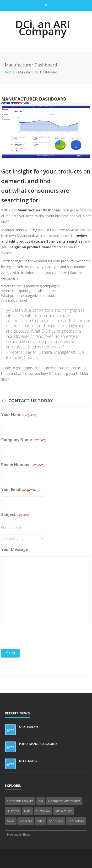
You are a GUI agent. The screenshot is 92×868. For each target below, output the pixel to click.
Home (10, 72)
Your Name (19, 415)
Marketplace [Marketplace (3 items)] (64, 811)
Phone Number (23, 465)
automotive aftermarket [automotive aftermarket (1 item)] (64, 801)
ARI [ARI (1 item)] (41, 801)
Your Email (19, 490)
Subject (16, 515)
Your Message (15, 550)
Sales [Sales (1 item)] (41, 821)
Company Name (24, 440)
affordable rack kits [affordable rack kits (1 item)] (20, 801)
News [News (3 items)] (11, 821)
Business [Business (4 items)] (13, 811)
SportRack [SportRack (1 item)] (56, 821)
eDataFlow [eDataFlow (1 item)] (43, 811)
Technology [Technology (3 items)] (76, 821)
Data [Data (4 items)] (27, 811)
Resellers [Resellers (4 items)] (26, 821)
